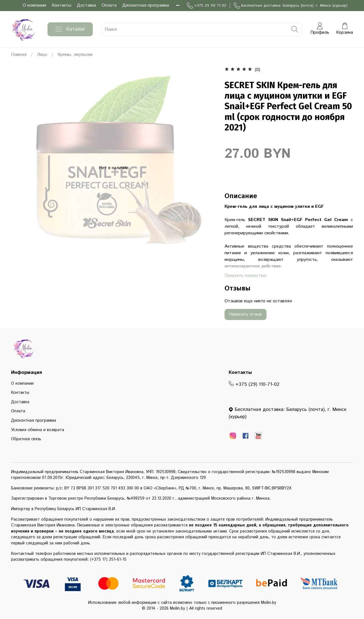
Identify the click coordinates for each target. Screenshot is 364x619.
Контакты (61, 5)
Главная (19, 55)
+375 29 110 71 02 (206, 6)
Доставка (86, 5)
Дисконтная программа (146, 5)
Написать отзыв (246, 314)
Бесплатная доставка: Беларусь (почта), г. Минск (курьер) (291, 6)
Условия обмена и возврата (38, 430)
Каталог (70, 29)
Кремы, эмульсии (75, 55)
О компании (34, 5)
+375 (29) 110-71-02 (254, 384)
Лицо (42, 55)
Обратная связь (26, 439)
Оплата (109, 5)
